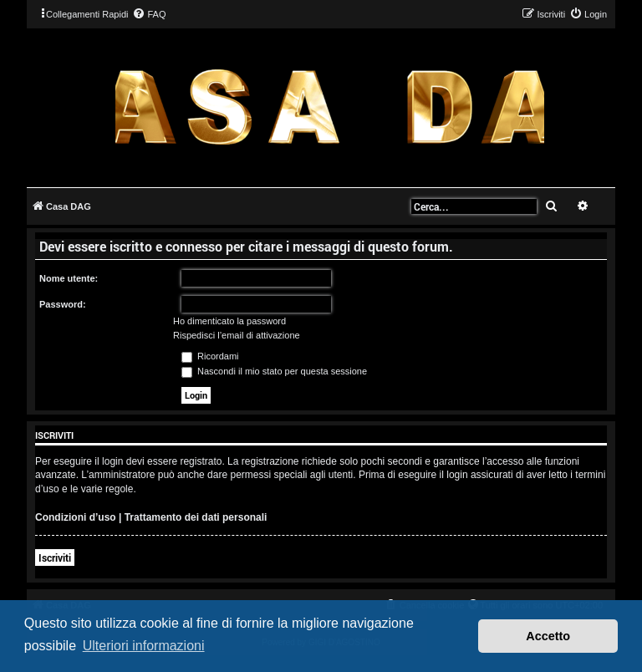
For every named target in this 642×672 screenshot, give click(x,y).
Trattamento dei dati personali (196, 517)
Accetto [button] (548, 636)
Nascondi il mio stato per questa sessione (274, 371)
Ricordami (210, 356)
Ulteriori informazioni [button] (144, 646)
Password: (63, 304)
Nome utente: (69, 278)
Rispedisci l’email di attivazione (237, 335)
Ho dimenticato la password (229, 321)
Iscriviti (55, 557)
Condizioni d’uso (76, 517)
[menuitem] (149, 14)
